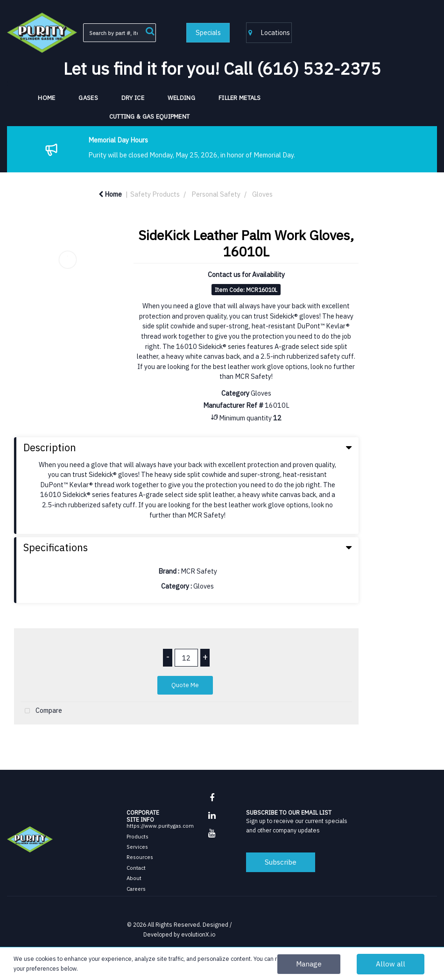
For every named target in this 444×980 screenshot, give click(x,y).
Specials (208, 32)
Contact (136, 868)
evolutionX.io (198, 934)
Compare (41, 711)
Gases (88, 98)
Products (137, 836)
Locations (269, 32)
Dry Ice (133, 98)
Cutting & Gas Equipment (150, 117)
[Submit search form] (150, 30)
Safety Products (155, 194)
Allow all (391, 964)
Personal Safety (216, 194)
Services (137, 847)
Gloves (262, 194)
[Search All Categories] (120, 33)
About (134, 878)
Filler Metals (240, 98)
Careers (136, 889)
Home (110, 194)
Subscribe (281, 862)
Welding (181, 98)
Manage (309, 964)
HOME (46, 98)
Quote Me (185, 685)
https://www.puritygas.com (160, 826)
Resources (140, 857)
